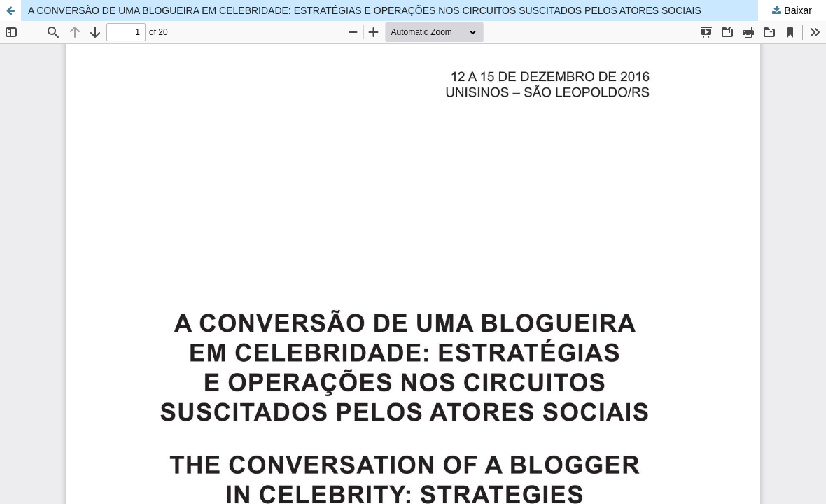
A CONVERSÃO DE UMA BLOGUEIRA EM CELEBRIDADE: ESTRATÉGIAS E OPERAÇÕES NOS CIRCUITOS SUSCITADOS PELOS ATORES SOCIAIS (365, 10)
